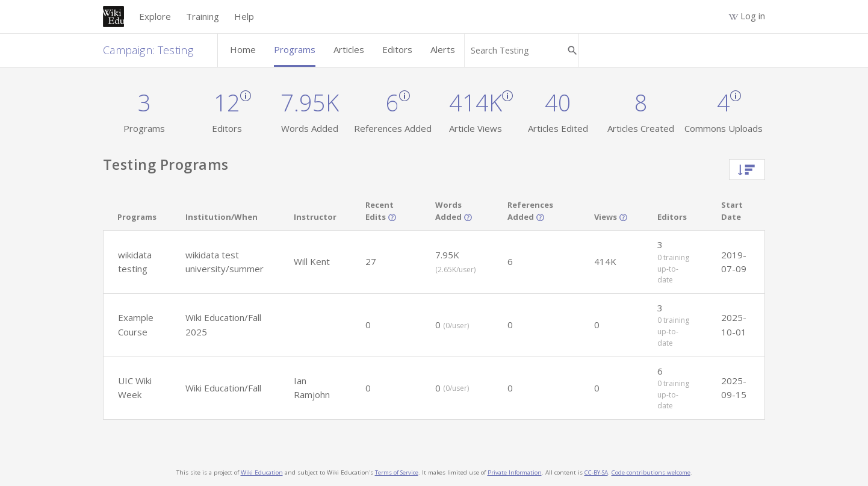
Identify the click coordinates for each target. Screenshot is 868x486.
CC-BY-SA (596, 472)
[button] (137, 262)
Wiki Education (262, 472)
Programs (295, 49)
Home (243, 49)
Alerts (443, 49)
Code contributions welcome (651, 472)
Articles (349, 49)
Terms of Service (397, 472)
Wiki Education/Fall (223, 388)
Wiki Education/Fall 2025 (223, 324)
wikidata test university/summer (225, 262)
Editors (397, 49)
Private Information (515, 472)
